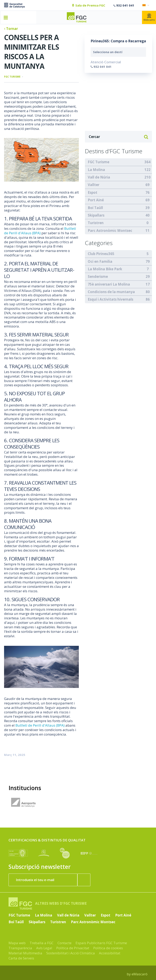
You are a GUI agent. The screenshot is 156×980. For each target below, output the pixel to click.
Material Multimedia (25, 953)
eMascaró (140, 974)
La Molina (96, 170)
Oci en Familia (100, 261)
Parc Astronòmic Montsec (110, 230)
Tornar (11, 29)
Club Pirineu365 (101, 254)
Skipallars (96, 215)
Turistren (96, 223)
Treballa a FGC (42, 943)
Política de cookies (108, 948)
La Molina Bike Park (105, 269)
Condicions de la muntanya (111, 292)
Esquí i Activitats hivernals (110, 299)
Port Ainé (96, 200)
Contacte (64, 943)
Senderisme (98, 276)
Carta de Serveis (21, 958)
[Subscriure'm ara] (84, 880)
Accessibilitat (110, 953)
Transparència (20, 948)
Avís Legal (44, 948)
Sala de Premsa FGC (89, 5)
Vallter (94, 185)
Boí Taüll (95, 208)
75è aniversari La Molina (109, 284)
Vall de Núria (99, 177)
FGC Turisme (12, 77)
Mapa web (17, 943)
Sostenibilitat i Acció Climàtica (71, 953)
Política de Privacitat (73, 948)
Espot (93, 192)
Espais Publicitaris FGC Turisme (101, 943)
